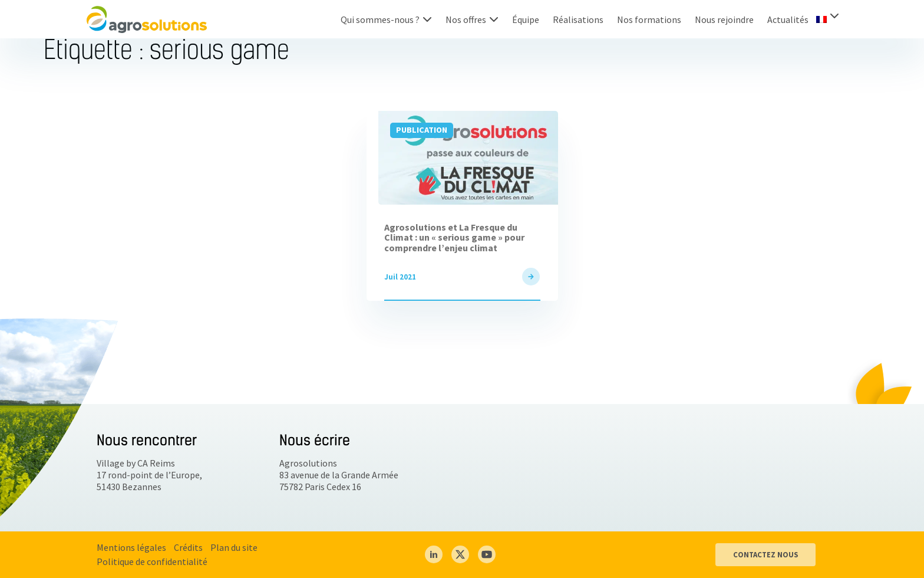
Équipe (526, 19)
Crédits (188, 547)
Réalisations (578, 19)
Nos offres (466, 19)
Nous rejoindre (724, 19)
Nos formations (649, 19)
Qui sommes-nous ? (380, 19)
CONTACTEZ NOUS (765, 554)
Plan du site (234, 547)
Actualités (788, 19)
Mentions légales (131, 547)
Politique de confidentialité (152, 561)
